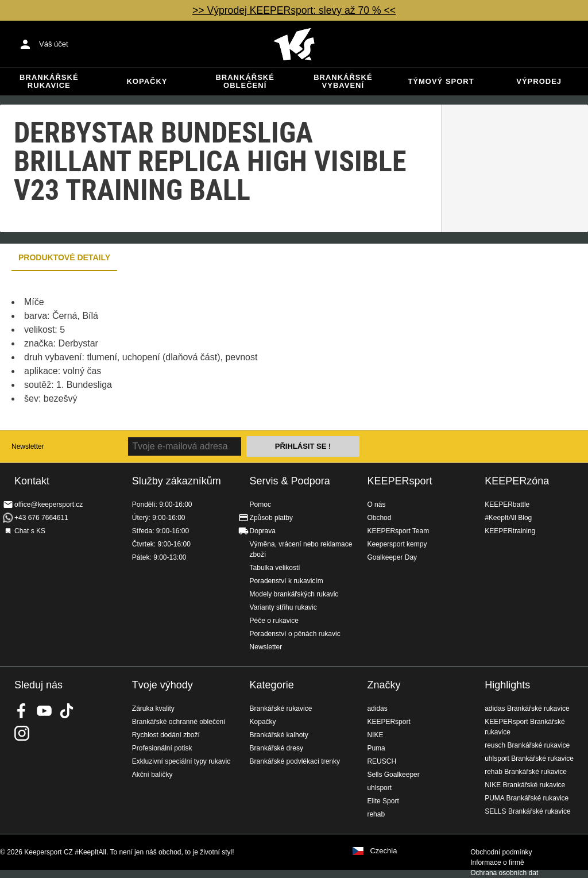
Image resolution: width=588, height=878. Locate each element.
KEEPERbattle (507, 505)
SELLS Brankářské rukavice (527, 811)
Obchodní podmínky (501, 852)
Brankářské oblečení (245, 81)
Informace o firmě (497, 862)
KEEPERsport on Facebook (22, 711)
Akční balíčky (152, 775)
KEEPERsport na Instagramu (22, 733)
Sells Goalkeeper (393, 775)
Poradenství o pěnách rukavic (295, 634)
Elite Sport (383, 801)
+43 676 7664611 (41, 518)
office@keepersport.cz (49, 505)
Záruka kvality (153, 708)
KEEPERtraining (510, 531)
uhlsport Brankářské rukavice (529, 758)
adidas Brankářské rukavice (527, 708)
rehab (376, 814)
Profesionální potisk (162, 748)
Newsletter (28, 446)
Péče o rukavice (274, 621)
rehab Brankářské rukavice (526, 772)
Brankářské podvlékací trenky (295, 761)
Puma (376, 748)
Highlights (507, 685)
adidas (377, 708)
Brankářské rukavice (49, 81)
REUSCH (382, 761)
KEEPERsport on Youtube (44, 711)
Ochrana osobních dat (504, 873)
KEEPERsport (399, 481)
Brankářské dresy (276, 748)
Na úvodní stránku (294, 44)
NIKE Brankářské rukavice (525, 785)
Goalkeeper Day (392, 557)
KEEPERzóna (517, 481)
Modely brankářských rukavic (294, 594)
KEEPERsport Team (398, 531)
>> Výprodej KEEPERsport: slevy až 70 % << (294, 10)
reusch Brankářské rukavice (527, 745)
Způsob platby (271, 518)
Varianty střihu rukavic (283, 607)
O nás (376, 505)
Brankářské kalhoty (279, 735)
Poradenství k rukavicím (287, 581)
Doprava (263, 531)
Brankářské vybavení (343, 81)
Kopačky (147, 81)
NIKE (375, 735)
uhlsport (379, 788)
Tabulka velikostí (275, 568)
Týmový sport (441, 81)
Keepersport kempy (397, 544)
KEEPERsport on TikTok (67, 711)
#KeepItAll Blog (508, 518)
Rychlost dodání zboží (166, 735)
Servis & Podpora (290, 481)
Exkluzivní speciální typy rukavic (181, 761)
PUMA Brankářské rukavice (527, 798)
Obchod (379, 518)
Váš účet (54, 44)
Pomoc (260, 505)
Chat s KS (30, 531)
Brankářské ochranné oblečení (179, 722)
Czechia (383, 851)
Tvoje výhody (163, 685)
